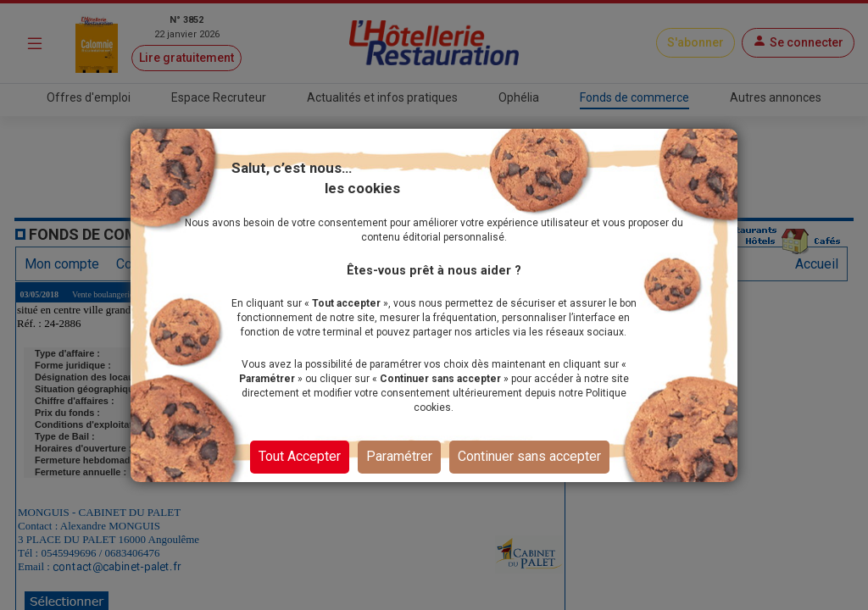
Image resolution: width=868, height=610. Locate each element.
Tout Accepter (300, 464)
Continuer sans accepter (529, 464)
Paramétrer (399, 464)
